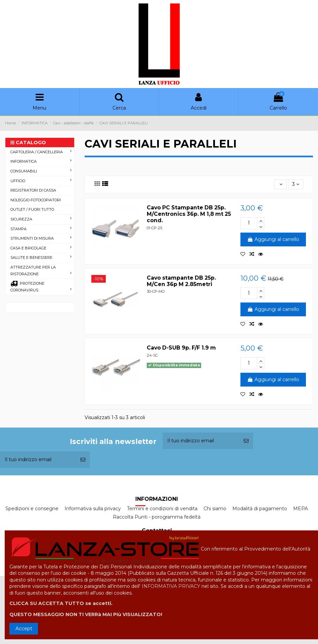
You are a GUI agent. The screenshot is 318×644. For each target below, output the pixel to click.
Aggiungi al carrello (273, 239)
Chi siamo (215, 509)
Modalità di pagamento (260, 509)
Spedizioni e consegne (32, 509)
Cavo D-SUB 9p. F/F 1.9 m (181, 348)
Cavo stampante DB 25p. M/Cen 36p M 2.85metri (181, 281)
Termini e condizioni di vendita (162, 509)
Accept (24, 629)
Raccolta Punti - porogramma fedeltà (157, 517)
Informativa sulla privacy (93, 509)
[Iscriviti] (246, 441)
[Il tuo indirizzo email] (201, 441)
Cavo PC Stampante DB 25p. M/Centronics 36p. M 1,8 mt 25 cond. (189, 214)
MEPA (301, 509)
